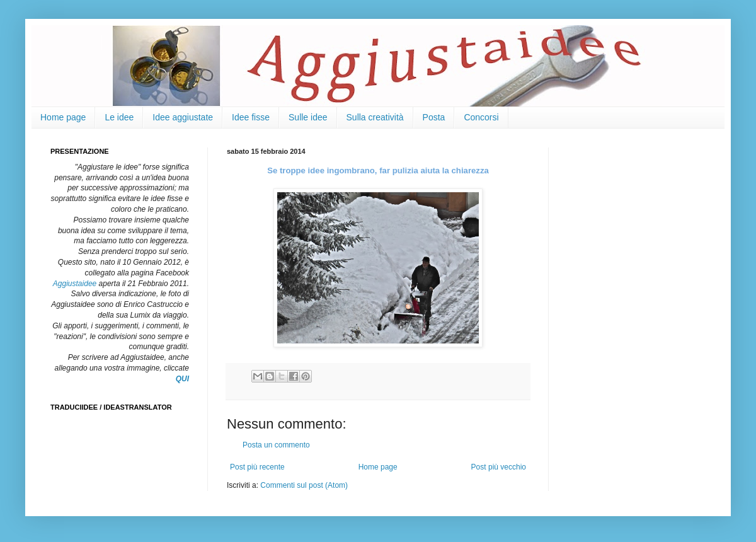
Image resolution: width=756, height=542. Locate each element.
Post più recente (257, 467)
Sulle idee (308, 117)
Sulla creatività (375, 117)
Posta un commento (276, 445)
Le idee (119, 117)
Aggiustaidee (75, 284)
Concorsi (481, 117)
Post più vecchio (499, 467)
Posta (434, 117)
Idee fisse (251, 117)
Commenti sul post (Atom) (304, 485)
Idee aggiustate (183, 117)
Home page (63, 117)
